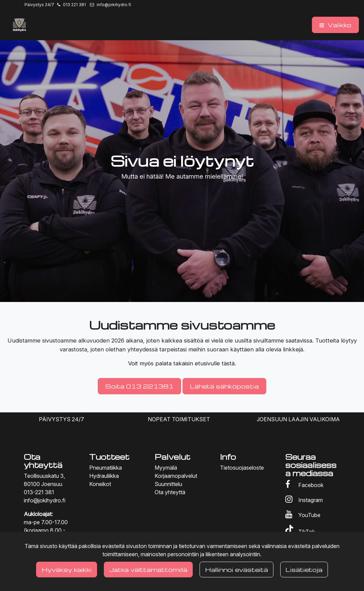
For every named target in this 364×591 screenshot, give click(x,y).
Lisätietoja (304, 569)
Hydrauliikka (104, 476)
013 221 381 (74, 5)
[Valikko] (335, 25)
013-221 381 (39, 492)
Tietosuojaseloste (242, 468)
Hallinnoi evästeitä (236, 569)
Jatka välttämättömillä (148, 569)
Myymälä (166, 468)
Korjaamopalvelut (176, 476)
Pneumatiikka (106, 468)
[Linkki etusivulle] (19, 25)
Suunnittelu (168, 484)
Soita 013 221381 (139, 386)
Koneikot (100, 484)
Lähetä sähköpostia (224, 386)
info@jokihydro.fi (114, 5)
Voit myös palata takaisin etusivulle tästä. (182, 363)
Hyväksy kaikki (67, 569)
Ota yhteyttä (170, 492)
